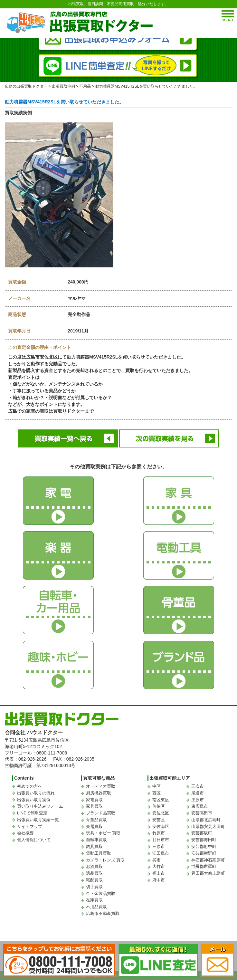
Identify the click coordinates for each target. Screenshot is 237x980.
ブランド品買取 (101, 813)
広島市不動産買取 (103, 913)
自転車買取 (96, 840)
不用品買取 (96, 907)
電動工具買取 (99, 853)
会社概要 (25, 833)
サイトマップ (30, 826)
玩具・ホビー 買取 (103, 833)
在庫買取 (94, 900)
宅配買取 (94, 880)
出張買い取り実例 (34, 800)
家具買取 (94, 806)
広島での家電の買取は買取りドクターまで (51, 411)
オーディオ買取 (101, 786)
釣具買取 (94, 846)
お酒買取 (94, 866)
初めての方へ (30, 786)
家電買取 (94, 800)
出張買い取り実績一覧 (38, 820)
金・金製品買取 (101, 894)
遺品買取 (94, 873)
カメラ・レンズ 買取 (105, 860)
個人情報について (34, 840)
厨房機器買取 (99, 793)
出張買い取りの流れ (36, 793)
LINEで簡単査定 (32, 813)
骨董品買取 (96, 820)
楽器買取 (94, 826)
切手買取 (94, 887)
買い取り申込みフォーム (40, 806)
